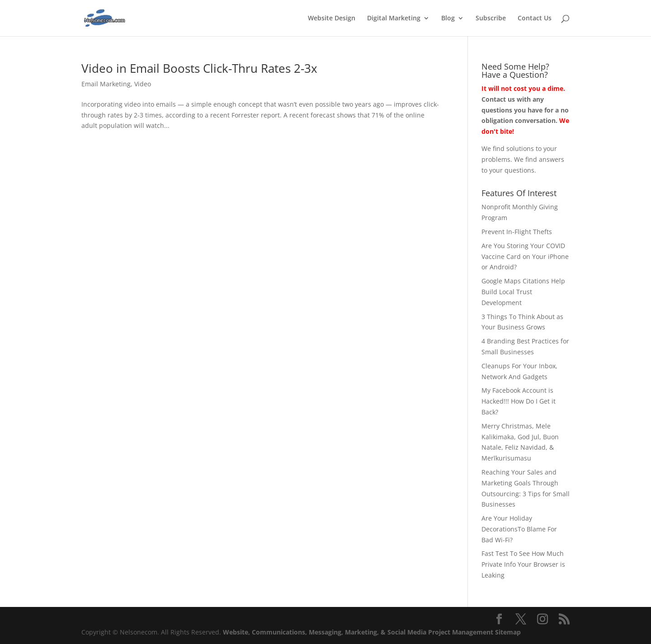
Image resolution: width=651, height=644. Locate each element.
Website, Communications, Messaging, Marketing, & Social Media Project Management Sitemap (372, 632)
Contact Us (535, 19)
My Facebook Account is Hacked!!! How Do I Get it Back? (519, 401)
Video (143, 84)
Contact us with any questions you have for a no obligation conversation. (525, 110)
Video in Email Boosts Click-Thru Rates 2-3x (199, 68)
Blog (448, 19)
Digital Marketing (394, 19)
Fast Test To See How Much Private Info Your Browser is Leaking (523, 564)
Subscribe (491, 19)
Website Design (332, 19)
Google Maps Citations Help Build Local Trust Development (523, 292)
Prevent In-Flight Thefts (517, 232)
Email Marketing (106, 84)
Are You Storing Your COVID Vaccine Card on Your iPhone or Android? (525, 256)
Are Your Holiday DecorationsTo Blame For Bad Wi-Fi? (519, 529)
